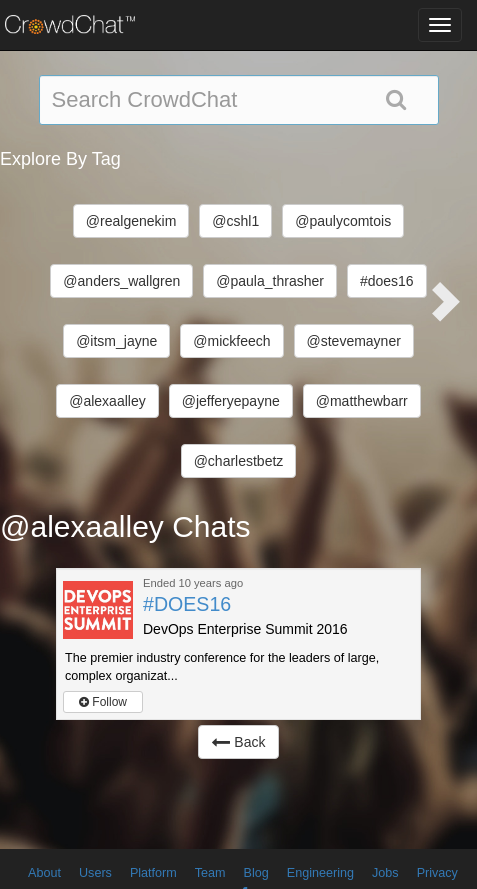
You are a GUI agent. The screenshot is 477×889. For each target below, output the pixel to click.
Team (210, 873)
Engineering (320, 873)
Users (95, 873)
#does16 (387, 281)
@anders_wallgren (121, 281)
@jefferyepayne (231, 401)
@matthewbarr (362, 401)
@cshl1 (235, 221)
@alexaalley (107, 401)
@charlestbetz (239, 461)
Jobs (385, 873)
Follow (103, 702)
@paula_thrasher (270, 281)
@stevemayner (354, 341)
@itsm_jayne (116, 341)
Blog (256, 873)
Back (238, 742)
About (44, 873)
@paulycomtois (343, 221)
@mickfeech (231, 341)
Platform (153, 873)
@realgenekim (131, 221)
